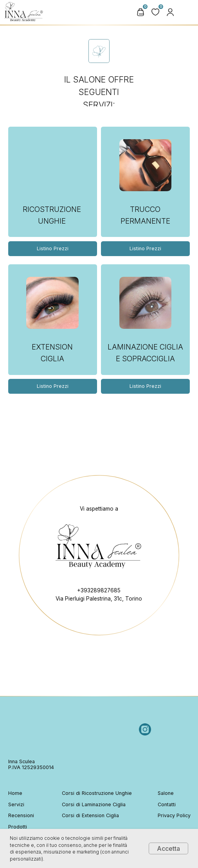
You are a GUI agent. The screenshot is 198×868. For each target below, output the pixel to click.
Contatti (167, 804)
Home (15, 793)
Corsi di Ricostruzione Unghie (97, 793)
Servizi (16, 804)
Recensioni (21, 815)
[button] (170, 12)
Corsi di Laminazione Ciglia (94, 804)
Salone (166, 793)
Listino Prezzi (145, 248)
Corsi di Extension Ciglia (90, 815)
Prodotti (18, 827)
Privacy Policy (174, 815)
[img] (189, 12)
